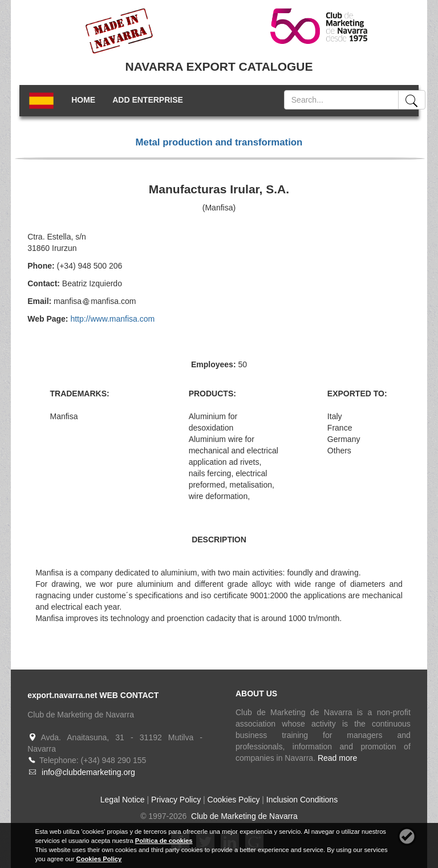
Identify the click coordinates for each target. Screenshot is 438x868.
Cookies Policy (234, 800)
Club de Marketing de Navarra (243, 816)
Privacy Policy (176, 800)
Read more (337, 758)
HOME (83, 100)
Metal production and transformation (219, 142)
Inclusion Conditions (302, 800)
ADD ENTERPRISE (148, 100)
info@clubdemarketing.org (88, 772)
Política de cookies (164, 841)
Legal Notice (123, 800)
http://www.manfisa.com (112, 319)
